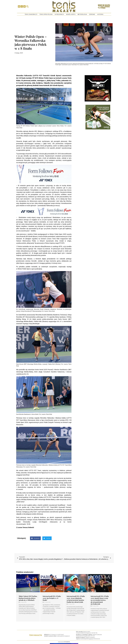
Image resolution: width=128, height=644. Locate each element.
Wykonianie (64, 642)
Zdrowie (92, 14)
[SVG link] (64, 6)
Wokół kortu (71, 14)
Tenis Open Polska (46, 14)
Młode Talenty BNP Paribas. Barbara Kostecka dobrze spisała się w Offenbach (28, 598)
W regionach (59, 14)
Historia (100, 14)
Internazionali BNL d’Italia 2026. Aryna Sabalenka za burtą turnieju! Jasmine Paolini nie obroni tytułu (76, 599)
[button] (35, 538)
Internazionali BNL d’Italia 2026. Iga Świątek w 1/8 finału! (52, 598)
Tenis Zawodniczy (31, 14)
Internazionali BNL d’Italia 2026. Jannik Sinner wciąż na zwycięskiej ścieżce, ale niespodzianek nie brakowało (100, 600)
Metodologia (82, 14)
